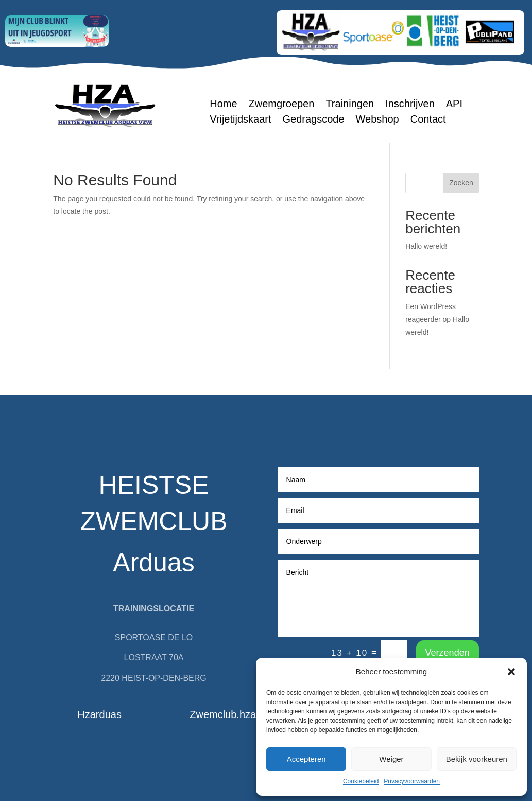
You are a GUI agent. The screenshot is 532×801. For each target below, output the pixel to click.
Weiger (391, 759)
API (454, 105)
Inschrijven (410, 105)
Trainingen (350, 105)
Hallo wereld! (426, 246)
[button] (511, 672)
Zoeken (461, 183)
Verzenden (448, 653)
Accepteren (306, 759)
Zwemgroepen (282, 105)
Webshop (377, 120)
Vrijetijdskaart (240, 120)
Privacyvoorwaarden (412, 781)
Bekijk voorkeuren (477, 759)
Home (223, 105)
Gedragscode (313, 120)
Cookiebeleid (361, 781)
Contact (428, 120)
